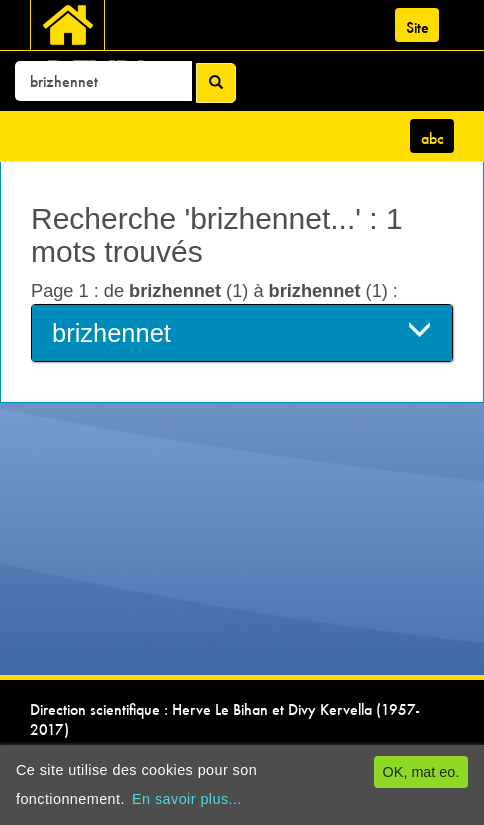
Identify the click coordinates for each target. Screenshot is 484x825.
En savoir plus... (187, 799)
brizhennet (242, 331)
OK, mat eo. (421, 772)
